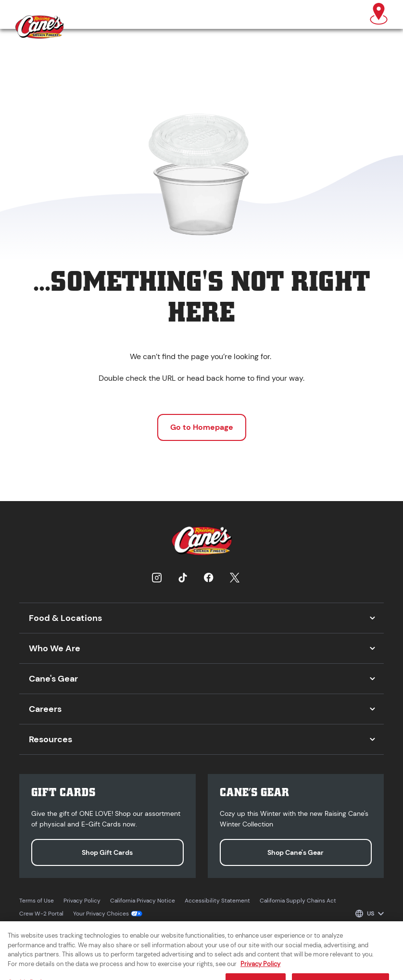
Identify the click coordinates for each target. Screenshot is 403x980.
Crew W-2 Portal (41, 914)
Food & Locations (65, 618)
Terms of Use (37, 901)
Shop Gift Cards (107, 852)
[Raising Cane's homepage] (39, 27)
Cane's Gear (53, 679)
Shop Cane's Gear (296, 852)
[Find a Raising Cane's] (379, 14)
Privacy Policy (82, 901)
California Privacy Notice (143, 901)
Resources (50, 739)
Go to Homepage (202, 427)
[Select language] (370, 914)
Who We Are (55, 648)
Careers (45, 709)
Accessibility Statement (217, 901)
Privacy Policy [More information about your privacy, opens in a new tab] (260, 969)
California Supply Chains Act (298, 901)
